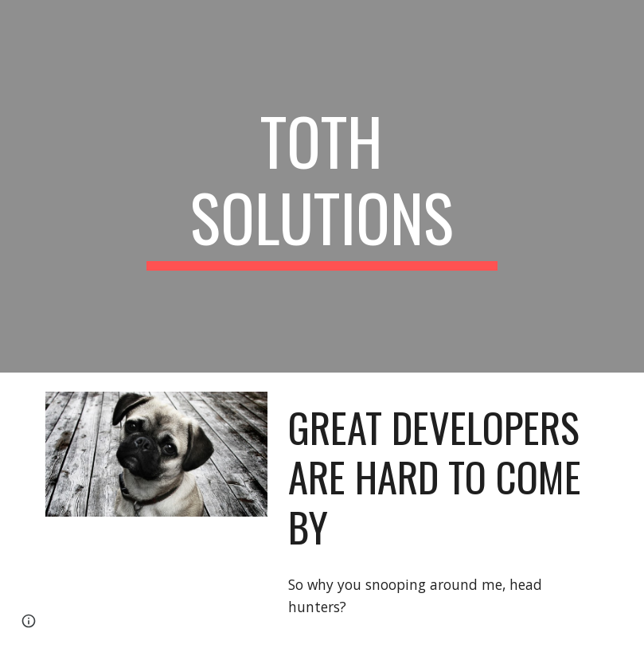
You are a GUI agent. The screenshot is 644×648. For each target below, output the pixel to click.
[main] (322, 186)
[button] (29, 621)
